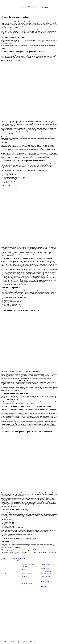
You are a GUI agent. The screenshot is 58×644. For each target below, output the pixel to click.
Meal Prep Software (45, 565)
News (23, 570)
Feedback (24, 577)
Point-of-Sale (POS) (45, 577)
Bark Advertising (45, 590)
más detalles (34, 550)
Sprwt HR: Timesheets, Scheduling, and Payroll (46, 572)
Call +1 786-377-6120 (7, 571)
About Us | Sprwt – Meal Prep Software (28, 565)
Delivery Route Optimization (44, 586)
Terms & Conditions (27, 573)
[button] (29, 7)
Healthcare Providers (27, 584)
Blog (23, 580)
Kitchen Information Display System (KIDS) (46, 581)
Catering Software (45, 568)
